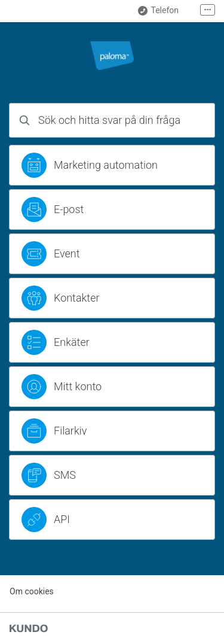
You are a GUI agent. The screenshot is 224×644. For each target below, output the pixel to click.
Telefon (158, 10)
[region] (112, 165)
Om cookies (32, 591)
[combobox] (112, 120)
